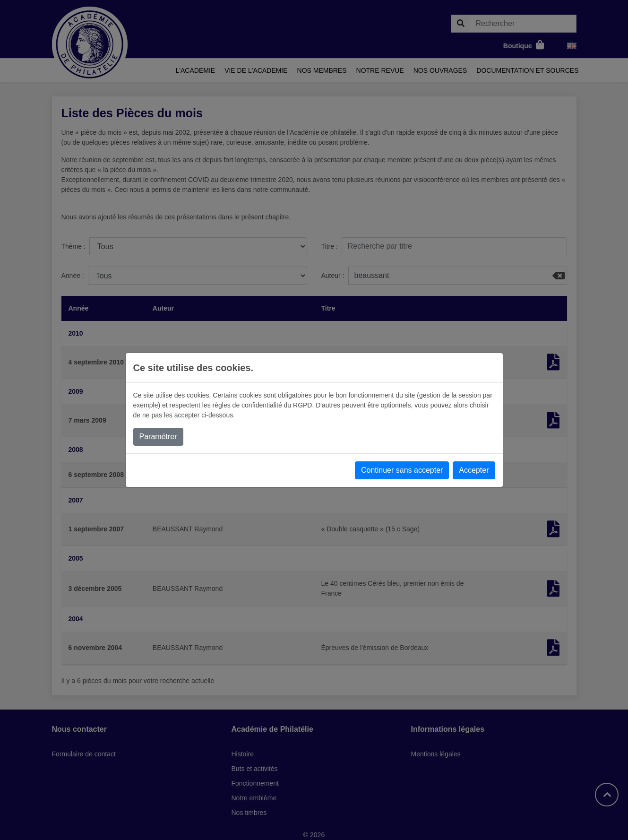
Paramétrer (158, 437)
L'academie (196, 70)
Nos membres (322, 70)
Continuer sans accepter (402, 470)
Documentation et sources (527, 70)
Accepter (474, 470)
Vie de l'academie (256, 70)
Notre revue (380, 70)
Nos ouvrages (440, 70)
